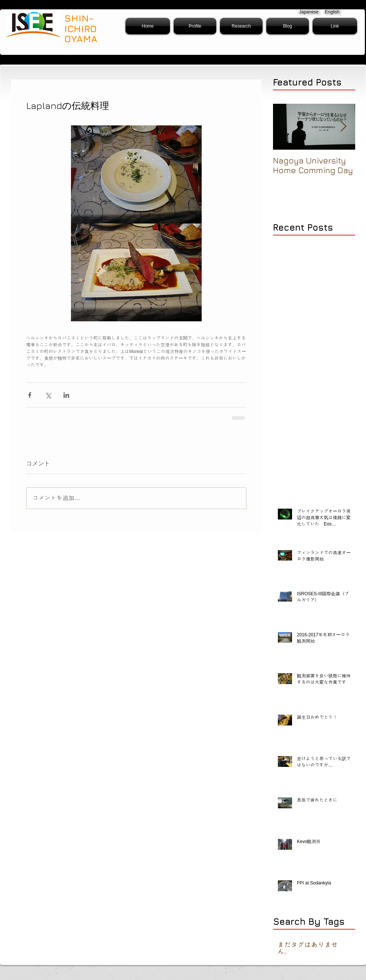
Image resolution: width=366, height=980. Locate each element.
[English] (332, 12)
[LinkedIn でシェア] (66, 395)
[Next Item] (343, 127)
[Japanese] (309, 12)
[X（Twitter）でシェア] (48, 395)
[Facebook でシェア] (30, 395)
